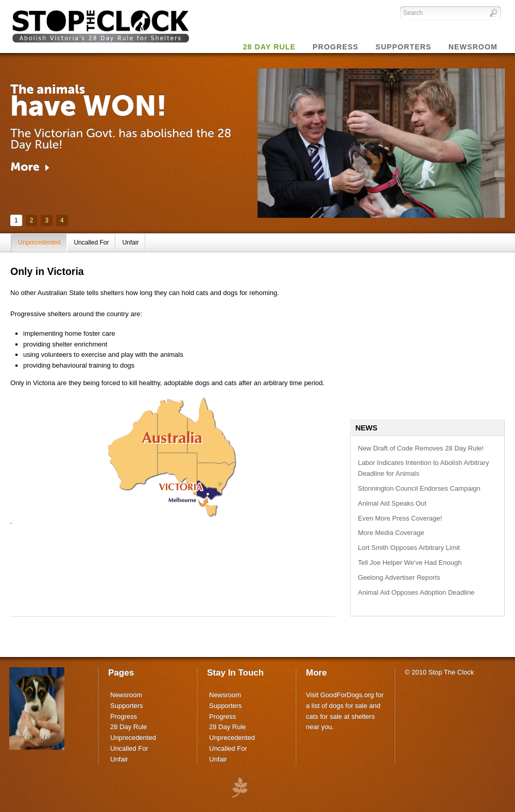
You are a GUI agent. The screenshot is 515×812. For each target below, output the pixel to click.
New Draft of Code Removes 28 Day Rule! (421, 448)
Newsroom (126, 695)
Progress (124, 716)
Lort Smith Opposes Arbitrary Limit (409, 548)
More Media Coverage (391, 533)
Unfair (130, 243)
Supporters (127, 706)
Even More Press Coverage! (400, 518)
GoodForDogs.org (347, 695)
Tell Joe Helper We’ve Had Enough (410, 563)
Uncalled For (91, 243)
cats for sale (324, 716)
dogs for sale (348, 706)
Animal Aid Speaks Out (392, 503)
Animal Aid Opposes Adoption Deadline (416, 592)
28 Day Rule (129, 727)
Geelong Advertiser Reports (399, 577)
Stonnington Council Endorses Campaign (419, 488)
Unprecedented (39, 243)
